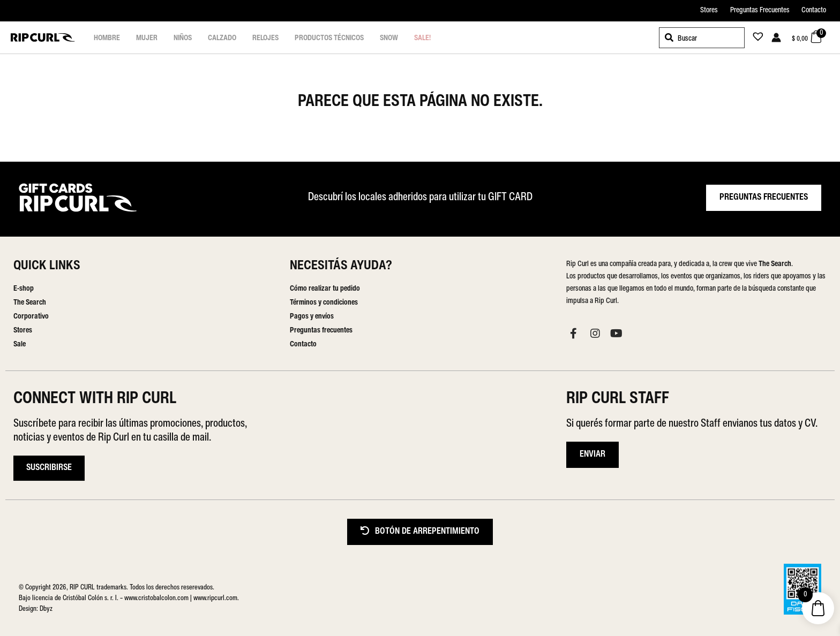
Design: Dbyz (36, 609)
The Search (30, 303)
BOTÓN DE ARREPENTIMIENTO (420, 531)
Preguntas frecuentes (321, 331)
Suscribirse (49, 468)
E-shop (24, 289)
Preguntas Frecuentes (760, 10)
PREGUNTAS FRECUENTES (764, 198)
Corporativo (31, 317)
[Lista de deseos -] (755, 39)
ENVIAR (592, 455)
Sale (20, 344)
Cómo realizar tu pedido (325, 289)
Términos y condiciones (324, 303)
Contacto (814, 10)
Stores (709, 10)
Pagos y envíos (312, 317)
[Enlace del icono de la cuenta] (776, 37)
